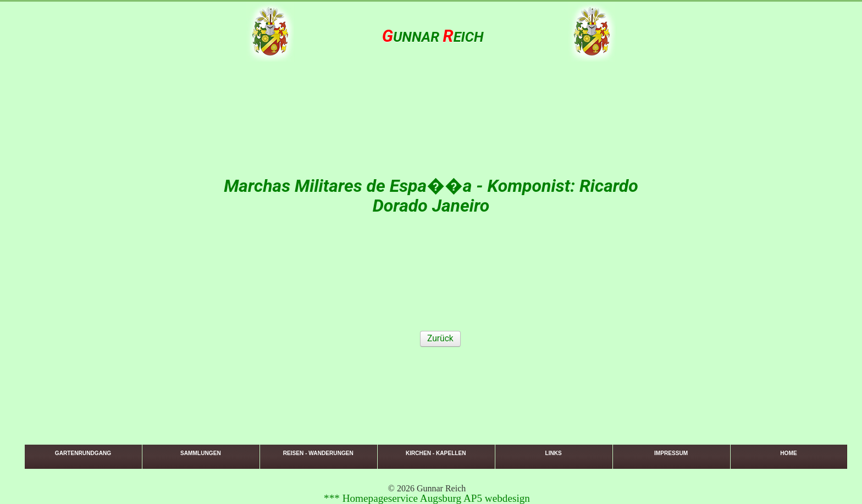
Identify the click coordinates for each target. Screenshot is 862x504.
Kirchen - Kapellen (436, 453)
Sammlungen (201, 453)
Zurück (440, 339)
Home (788, 453)
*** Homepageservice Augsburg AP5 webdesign (427, 498)
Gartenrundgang (83, 453)
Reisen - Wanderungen (318, 453)
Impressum (671, 453)
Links (553, 453)
